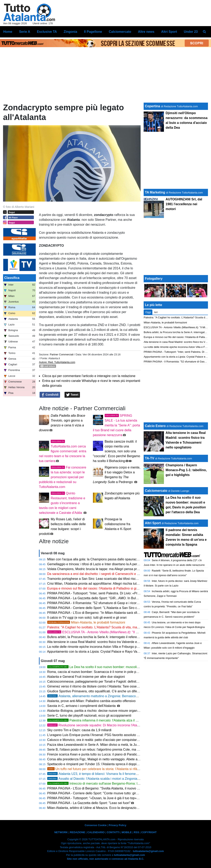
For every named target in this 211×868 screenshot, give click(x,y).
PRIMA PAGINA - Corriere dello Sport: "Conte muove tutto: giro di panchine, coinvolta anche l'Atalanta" (121, 793)
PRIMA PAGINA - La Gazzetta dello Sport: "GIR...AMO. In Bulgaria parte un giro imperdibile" (114, 598)
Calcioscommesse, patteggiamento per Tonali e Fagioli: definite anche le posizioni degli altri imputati (119, 682)
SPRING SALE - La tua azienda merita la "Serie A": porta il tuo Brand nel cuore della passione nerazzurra (116, 425)
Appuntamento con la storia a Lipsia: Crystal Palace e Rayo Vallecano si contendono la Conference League (124, 652)
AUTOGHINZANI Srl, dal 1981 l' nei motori (184, 204)
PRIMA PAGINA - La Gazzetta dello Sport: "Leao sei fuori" (89, 803)
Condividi (50, 395)
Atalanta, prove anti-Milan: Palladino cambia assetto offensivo (91, 701)
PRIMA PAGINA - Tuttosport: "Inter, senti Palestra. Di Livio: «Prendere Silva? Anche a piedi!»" (114, 593)
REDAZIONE (77, 832)
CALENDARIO (96, 832)
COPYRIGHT (149, 832)
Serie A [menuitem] (25, 32)
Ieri (156, 312)
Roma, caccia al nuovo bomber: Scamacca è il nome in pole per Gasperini (101, 672)
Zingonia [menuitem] (71, 32)
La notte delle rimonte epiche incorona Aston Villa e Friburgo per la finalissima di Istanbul (111, 647)
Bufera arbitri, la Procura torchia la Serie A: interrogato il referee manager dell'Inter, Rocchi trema (117, 637)
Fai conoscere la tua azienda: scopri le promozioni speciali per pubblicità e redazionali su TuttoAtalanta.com (63, 477)
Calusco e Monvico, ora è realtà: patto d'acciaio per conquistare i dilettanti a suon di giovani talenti (118, 740)
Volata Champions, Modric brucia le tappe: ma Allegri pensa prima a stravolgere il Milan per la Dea (118, 569)
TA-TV (150, 458)
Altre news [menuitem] (146, 32)
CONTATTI (113, 832)
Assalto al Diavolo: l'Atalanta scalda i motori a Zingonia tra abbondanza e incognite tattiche (118, 779)
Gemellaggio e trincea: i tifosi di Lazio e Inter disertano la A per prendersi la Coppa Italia (110, 564)
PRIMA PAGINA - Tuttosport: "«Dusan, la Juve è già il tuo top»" (93, 798)
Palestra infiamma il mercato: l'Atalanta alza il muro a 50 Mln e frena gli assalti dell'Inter (121, 720)
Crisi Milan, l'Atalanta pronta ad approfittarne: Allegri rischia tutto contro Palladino (105, 584)
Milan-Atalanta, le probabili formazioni (86, 622)
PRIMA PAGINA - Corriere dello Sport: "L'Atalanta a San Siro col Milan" (98, 608)
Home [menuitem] (8, 32)
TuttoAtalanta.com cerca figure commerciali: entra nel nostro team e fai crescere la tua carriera (63, 451)
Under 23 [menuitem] (191, 32)
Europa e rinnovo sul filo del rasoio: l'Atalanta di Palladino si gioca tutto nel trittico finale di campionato (120, 588)
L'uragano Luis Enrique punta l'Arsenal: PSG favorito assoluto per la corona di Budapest (111, 735)
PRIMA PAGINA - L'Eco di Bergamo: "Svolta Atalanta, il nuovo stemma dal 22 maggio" (109, 788)
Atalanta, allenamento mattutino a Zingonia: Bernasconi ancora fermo (103, 696)
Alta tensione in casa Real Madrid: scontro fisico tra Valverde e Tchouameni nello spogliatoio (113, 642)
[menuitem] (205, 32)
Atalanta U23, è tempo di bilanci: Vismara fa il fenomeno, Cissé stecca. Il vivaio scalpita (116, 774)
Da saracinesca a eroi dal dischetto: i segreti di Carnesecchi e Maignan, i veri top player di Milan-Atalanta (123, 574)
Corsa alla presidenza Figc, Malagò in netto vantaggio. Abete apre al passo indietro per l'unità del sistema (123, 759)
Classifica (12, 278)
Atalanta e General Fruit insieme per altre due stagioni (86, 677)
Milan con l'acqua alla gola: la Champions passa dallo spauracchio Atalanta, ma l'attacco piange (116, 559)
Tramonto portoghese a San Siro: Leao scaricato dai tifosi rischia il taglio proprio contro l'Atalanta (117, 579)
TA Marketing (155, 192)
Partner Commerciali (62, 354)
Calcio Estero (155, 426)
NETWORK (61, 832)
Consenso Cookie (96, 825)
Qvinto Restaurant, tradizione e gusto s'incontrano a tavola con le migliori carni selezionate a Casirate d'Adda (62, 503)
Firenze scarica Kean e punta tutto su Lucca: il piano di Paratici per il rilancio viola (106, 754)
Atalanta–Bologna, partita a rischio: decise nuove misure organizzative (98, 711)
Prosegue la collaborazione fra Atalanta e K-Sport (118, 524)
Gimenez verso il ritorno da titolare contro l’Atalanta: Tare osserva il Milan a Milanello (108, 686)
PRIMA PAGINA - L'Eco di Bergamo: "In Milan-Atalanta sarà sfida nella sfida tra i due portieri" (114, 613)
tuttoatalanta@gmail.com (148, 851)
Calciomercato (156, 491)
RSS (136, 832)
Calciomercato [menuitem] (120, 32)
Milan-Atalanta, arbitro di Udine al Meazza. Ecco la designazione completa (101, 808)
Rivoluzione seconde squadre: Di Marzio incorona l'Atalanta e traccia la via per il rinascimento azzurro (126, 725)
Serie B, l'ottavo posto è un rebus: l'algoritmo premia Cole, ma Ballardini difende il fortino (111, 750)
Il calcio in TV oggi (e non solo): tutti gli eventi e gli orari (87, 618)
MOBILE (127, 832)
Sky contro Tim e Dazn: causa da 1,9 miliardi (79, 730)
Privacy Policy (118, 825)
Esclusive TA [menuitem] (47, 32)
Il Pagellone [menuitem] (93, 32)
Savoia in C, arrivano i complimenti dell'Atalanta (82, 706)
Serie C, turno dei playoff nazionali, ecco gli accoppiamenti (89, 716)
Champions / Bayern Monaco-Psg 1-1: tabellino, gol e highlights (186, 470)
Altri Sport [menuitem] (169, 32)
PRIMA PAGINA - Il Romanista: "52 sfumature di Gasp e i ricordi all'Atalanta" (102, 603)
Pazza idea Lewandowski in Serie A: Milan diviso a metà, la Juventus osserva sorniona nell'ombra (117, 745)
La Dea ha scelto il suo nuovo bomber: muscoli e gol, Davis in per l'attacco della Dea (129, 667)
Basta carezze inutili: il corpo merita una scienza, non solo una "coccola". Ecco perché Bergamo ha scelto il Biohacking (117, 451)
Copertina (152, 106)
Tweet (72, 395)
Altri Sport (153, 523)
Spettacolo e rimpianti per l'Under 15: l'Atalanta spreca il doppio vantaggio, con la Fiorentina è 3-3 (117, 764)
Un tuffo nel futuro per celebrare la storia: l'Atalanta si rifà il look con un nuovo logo (111, 769)
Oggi (148, 312)
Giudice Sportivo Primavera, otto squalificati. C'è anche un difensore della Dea (103, 691)
